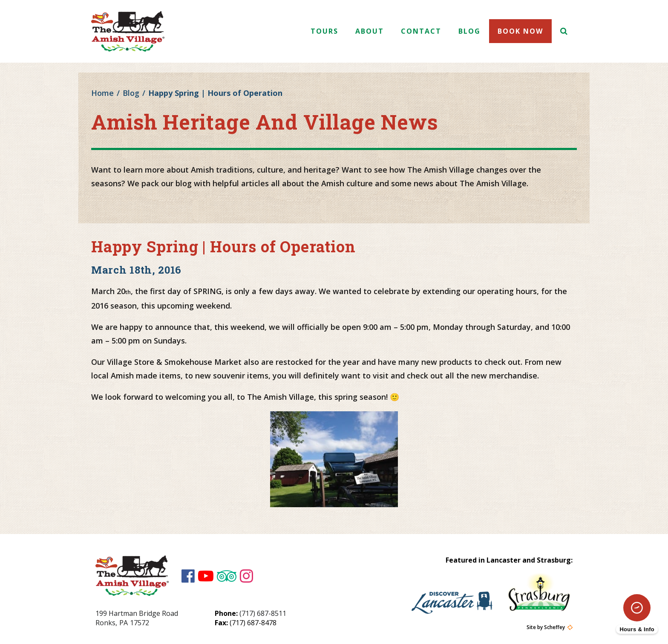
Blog (469, 31)
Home (102, 93)
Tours (324, 31)
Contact (421, 31)
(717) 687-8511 (263, 613)
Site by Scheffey (546, 627)
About (370, 31)
